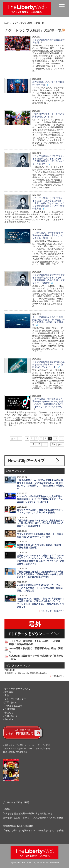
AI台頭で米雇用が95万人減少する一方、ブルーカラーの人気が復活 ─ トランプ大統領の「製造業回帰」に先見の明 (41, 588)
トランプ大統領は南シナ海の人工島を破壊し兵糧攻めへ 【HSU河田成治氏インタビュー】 (48, 365)
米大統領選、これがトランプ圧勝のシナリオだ (48, 83)
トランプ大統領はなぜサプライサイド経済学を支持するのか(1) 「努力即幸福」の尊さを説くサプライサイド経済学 (48, 279)
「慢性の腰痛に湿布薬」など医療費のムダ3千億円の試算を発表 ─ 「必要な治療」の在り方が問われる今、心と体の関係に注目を (40, 574)
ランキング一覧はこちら (52, 611)
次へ (60, 444)
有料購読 (9, 692)
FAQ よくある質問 (13, 706)
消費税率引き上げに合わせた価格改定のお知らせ (26, 673)
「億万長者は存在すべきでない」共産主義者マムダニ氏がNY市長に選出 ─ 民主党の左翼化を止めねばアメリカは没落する (41, 523)
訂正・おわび (11, 702)
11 (61, 438)
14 (45, 444)
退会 (7, 695)
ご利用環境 (10, 709)
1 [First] (20, 438)
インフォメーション (18, 665)
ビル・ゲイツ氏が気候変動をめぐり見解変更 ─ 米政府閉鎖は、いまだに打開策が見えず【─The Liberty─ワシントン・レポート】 (40, 499)
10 (56, 438)
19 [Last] (53, 444)
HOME (6, 23)
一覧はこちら (57, 676)
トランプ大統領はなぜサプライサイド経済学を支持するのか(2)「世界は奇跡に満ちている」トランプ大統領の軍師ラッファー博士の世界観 (48, 204)
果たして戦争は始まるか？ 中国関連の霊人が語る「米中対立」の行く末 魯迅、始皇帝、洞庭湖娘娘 (48, 321)
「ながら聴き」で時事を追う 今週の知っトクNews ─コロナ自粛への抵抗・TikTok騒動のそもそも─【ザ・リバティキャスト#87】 (48, 404)
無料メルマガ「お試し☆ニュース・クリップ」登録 (27, 745)
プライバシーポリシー (15, 699)
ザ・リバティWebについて (17, 689)
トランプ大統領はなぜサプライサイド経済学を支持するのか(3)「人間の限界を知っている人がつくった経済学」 (48, 160)
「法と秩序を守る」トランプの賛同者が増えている (48, 115)
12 (33, 444)
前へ (14, 438)
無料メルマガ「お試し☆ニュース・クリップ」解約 (27, 749)
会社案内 (9, 713)
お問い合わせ (11, 716)
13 (39, 444)
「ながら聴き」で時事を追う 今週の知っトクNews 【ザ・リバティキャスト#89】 (48, 235)
